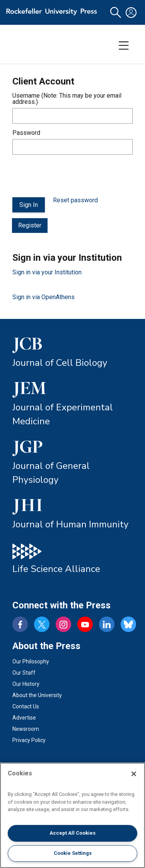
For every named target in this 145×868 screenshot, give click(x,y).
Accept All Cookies (72, 833)
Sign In (29, 205)
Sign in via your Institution (47, 272)
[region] (72, 815)
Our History (26, 684)
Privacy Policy (29, 740)
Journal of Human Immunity (70, 524)
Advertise (24, 718)
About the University (37, 695)
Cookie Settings (73, 853)
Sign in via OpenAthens (43, 297)
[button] (116, 13)
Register (30, 225)
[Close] (134, 774)
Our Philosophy (31, 661)
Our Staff (24, 673)
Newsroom (26, 729)
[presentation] (71, 176)
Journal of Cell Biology (60, 363)
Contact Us (26, 706)
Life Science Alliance (56, 569)
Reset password (75, 200)
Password (26, 133)
